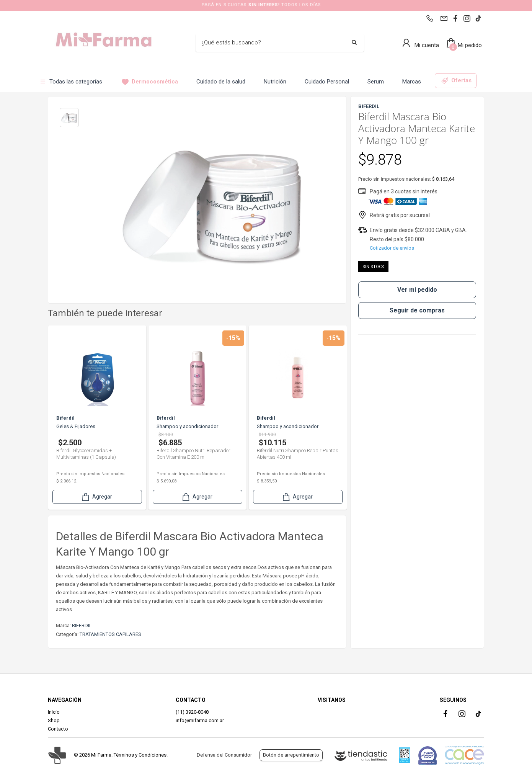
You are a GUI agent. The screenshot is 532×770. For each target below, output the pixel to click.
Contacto (58, 729)
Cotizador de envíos (392, 248)
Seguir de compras (417, 310)
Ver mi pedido (417, 290)
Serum (376, 82)
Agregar (96, 497)
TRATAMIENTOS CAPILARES (110, 634)
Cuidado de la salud (221, 82)
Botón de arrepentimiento (291, 755)
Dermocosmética (150, 82)
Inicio (54, 712)
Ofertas (456, 81)
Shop (54, 720)
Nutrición (275, 82)
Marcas (412, 82)
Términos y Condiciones (140, 755)
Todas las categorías (71, 82)
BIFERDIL (82, 625)
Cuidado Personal (327, 82)
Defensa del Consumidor (224, 755)
